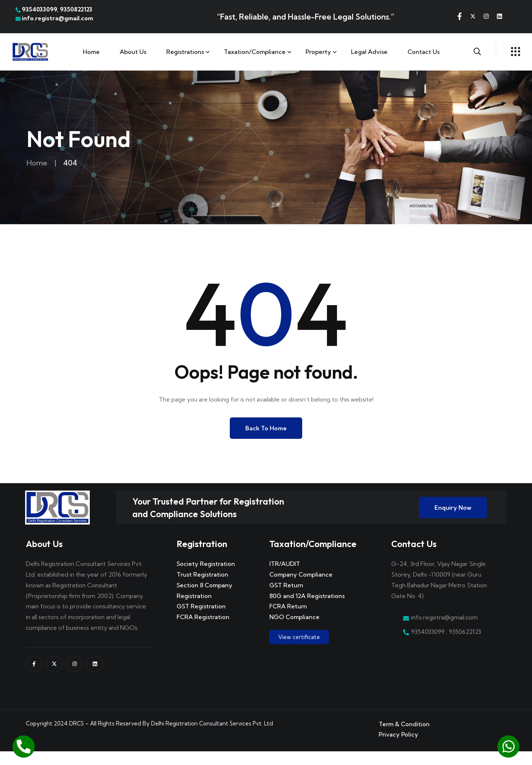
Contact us (424, 52)
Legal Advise (369, 52)
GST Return (286, 598)
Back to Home (266, 428)
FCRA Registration (203, 631)
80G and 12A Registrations (307, 609)
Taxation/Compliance (255, 52)
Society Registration (206, 577)
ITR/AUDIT (285, 577)
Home (91, 52)
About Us (133, 52)
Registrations (185, 52)
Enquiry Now (453, 515)
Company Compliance (301, 588)
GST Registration (201, 620)
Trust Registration (202, 588)
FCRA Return (288, 620)
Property (318, 52)
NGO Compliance (294, 631)
